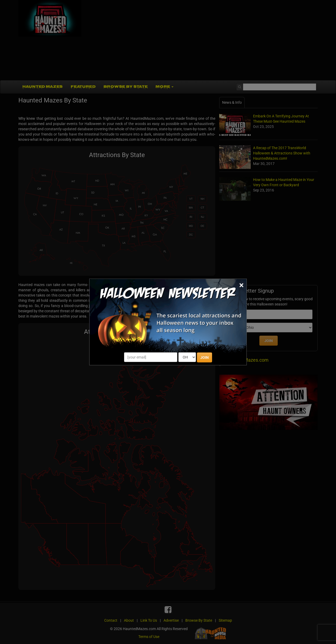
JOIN (204, 357)
